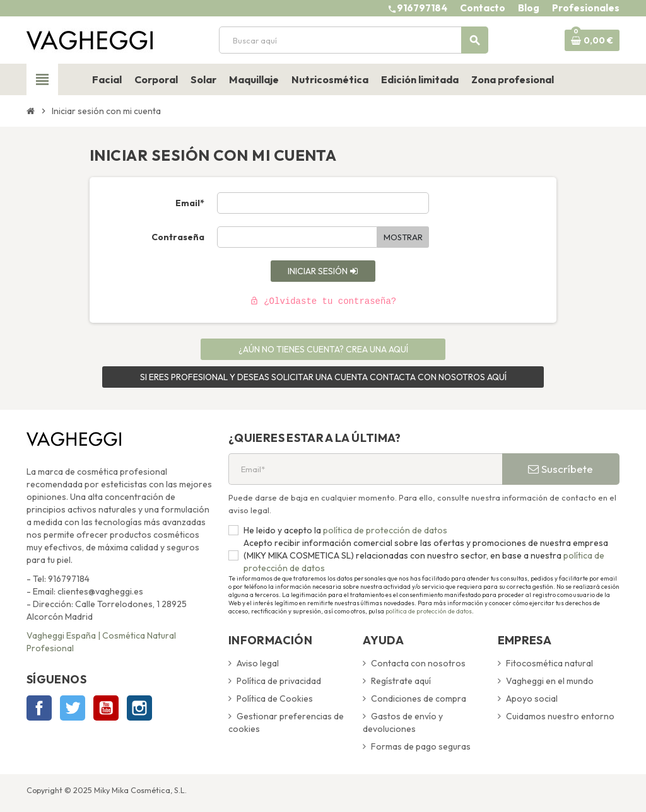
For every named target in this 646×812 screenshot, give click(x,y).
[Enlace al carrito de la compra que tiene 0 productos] (592, 40)
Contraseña (178, 237)
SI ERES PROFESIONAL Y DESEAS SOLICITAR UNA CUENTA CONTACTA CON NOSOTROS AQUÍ (323, 377)
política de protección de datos (384, 530)
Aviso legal (258, 663)
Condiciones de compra (419, 699)
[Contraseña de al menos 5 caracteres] (297, 237)
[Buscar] (353, 40)
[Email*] (365, 469)
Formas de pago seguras (421, 746)
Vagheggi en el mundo (550, 681)
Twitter (73, 708)
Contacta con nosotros (418, 663)
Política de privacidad (279, 681)
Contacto (483, 8)
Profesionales (586, 8)
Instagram (139, 708)
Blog (529, 8)
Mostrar (403, 237)
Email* (190, 203)
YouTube (106, 708)
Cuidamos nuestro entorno (560, 716)
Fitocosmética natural (549, 663)
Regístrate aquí (401, 681)
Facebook (39, 708)
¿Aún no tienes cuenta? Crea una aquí (323, 349)
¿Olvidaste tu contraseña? (323, 301)
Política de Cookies (275, 699)
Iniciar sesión (323, 271)
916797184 (422, 8)
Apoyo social (532, 699)
